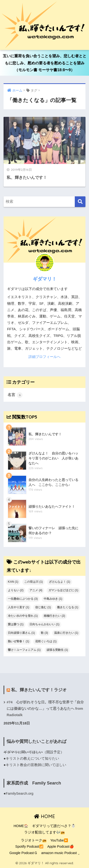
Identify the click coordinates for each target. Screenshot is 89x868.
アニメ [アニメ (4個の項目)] (36, 590)
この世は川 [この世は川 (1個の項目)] (33, 582)
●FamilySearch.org (19, 793)
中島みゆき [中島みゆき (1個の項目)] (53, 599)
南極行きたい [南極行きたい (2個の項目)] (54, 616)
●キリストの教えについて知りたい (31, 758)
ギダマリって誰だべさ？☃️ (54, 826)
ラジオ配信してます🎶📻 (44, 832)
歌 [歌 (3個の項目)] (44, 633)
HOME (44, 816)
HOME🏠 (21, 826)
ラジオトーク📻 (34, 840)
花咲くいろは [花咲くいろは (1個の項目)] (46, 641)
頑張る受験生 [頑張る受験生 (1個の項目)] (57, 650)
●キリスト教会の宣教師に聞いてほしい (35, 765)
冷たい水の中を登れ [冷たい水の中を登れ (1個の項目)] (23, 616)
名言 (15, 395)
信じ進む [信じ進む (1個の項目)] (43, 607)
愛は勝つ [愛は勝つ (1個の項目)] (16, 624)
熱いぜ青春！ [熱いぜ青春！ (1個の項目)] (19, 641)
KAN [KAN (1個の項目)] (13, 582)
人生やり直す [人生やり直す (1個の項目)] (19, 607)
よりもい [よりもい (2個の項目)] (16, 590)
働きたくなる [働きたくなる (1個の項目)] (68, 607)
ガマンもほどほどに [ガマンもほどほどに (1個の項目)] (63, 590)
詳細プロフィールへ (44, 357)
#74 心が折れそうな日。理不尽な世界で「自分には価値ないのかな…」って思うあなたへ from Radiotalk (45, 709)
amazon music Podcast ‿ (61, 853)
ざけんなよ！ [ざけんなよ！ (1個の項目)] (60, 582)
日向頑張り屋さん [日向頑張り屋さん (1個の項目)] (21, 633)
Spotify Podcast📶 (29, 846)
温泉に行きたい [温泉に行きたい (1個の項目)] (66, 633)
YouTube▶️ (59, 840)
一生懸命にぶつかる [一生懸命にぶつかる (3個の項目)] (23, 599)
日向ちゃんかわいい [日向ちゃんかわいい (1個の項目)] (44, 624)
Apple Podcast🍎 (61, 846)
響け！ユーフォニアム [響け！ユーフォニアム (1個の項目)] (24, 650)
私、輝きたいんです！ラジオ (39, 690)
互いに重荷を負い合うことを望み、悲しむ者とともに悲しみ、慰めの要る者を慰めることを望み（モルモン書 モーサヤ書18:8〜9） (45, 63)
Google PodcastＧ (23, 853)
